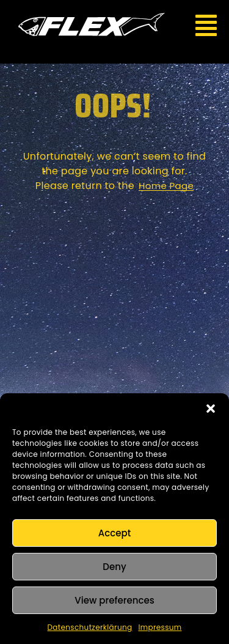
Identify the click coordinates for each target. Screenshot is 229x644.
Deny (114, 567)
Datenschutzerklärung (90, 627)
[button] (211, 409)
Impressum (160, 627)
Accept (114, 533)
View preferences (114, 600)
